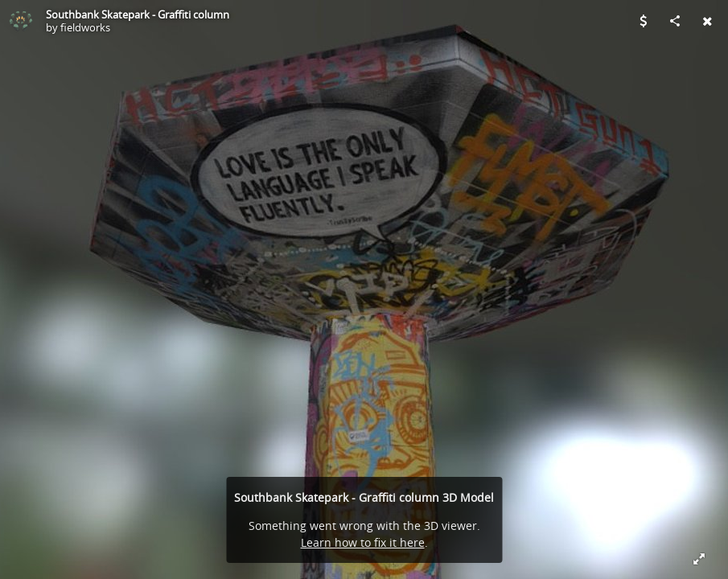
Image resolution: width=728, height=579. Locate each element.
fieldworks (85, 27)
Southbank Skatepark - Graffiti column (138, 14)
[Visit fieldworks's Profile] (21, 21)
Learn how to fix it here (363, 542)
